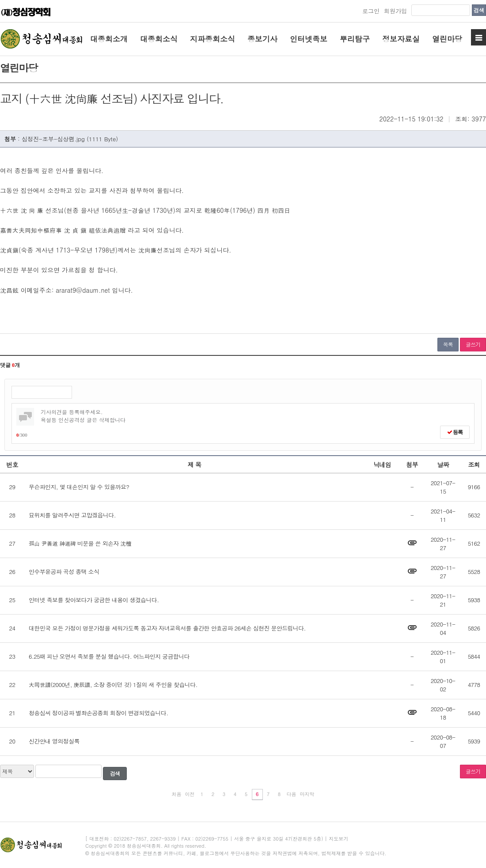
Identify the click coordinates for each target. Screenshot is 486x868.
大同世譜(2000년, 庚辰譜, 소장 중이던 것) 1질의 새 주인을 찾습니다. (113, 685)
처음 (177, 794)
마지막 (307, 794)
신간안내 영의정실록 (54, 741)
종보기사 (262, 39)
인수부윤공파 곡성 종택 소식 (64, 572)
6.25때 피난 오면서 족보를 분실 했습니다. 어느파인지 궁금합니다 (109, 656)
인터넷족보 (309, 39)
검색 (479, 10)
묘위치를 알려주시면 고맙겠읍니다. (72, 515)
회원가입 (395, 11)
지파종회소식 (213, 39)
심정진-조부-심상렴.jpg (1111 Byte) (70, 139)
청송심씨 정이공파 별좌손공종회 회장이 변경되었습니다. (98, 713)
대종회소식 (159, 39)
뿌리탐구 (355, 39)
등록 (455, 432)
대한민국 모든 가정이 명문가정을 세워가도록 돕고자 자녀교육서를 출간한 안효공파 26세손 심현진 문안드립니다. (167, 628)
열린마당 (447, 39)
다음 (292, 794)
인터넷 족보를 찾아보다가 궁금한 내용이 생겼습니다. (94, 600)
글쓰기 (473, 344)
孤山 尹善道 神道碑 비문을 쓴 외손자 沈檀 (80, 543)
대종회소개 (109, 39)
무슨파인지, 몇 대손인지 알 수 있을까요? (79, 487)
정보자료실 (401, 39)
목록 (448, 344)
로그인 (371, 11)
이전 (190, 794)
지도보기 (338, 839)
